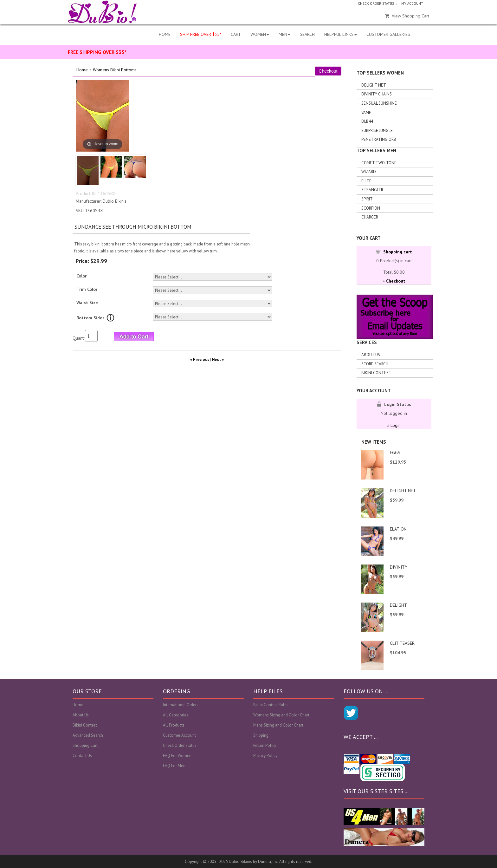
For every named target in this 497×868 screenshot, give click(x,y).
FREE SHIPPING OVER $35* (97, 52)
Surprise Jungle (377, 131)
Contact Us (82, 756)
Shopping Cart (85, 745)
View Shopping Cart (407, 16)
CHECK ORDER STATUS (376, 3)
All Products (174, 725)
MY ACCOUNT (412, 3)
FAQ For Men (174, 766)
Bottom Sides (90, 318)
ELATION (398, 529)
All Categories (176, 715)
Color (81, 276)
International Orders (181, 705)
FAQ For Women (177, 756)
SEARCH (307, 34)
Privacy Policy (265, 756)
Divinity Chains (377, 94)
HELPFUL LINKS (341, 34)
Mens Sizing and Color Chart (278, 725)
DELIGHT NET (403, 491)
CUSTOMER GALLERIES (388, 34)
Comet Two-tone (379, 163)
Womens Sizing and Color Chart (281, 715)
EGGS (395, 453)
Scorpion (371, 208)
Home (82, 70)
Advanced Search (88, 735)
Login (396, 425)
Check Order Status (180, 745)
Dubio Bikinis (240, 861)
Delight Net (374, 85)
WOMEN (260, 34)
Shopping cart (398, 252)
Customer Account (179, 735)
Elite (366, 181)
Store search (375, 364)
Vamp (366, 112)
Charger (370, 217)
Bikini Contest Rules (271, 705)
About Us (371, 355)
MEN (284, 34)
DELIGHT (398, 605)
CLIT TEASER (402, 643)
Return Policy (265, 745)
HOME (165, 34)
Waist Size (87, 303)
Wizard (369, 172)
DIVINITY (399, 567)
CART (236, 34)
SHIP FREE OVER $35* (201, 34)
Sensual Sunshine (379, 103)
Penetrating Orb (379, 139)
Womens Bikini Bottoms (115, 70)
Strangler (372, 190)
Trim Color (87, 289)
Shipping (261, 735)
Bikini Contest (376, 373)
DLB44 (367, 121)
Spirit (367, 199)
